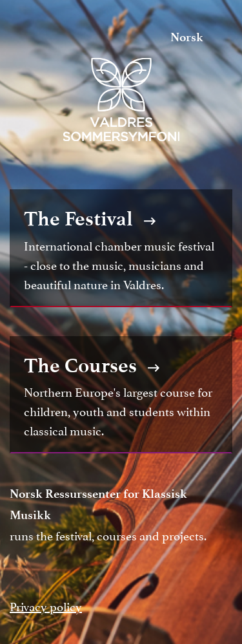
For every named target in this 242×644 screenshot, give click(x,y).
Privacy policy (46, 605)
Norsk (187, 37)
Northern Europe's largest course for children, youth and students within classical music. (121, 395)
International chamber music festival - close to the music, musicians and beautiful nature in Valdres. (121, 248)
